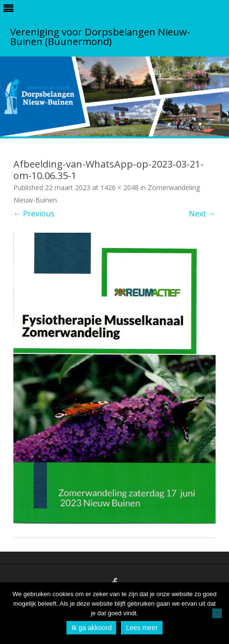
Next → (202, 214)
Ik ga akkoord (91, 628)
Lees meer (142, 628)
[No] (217, 613)
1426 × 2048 (120, 187)
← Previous (34, 214)
